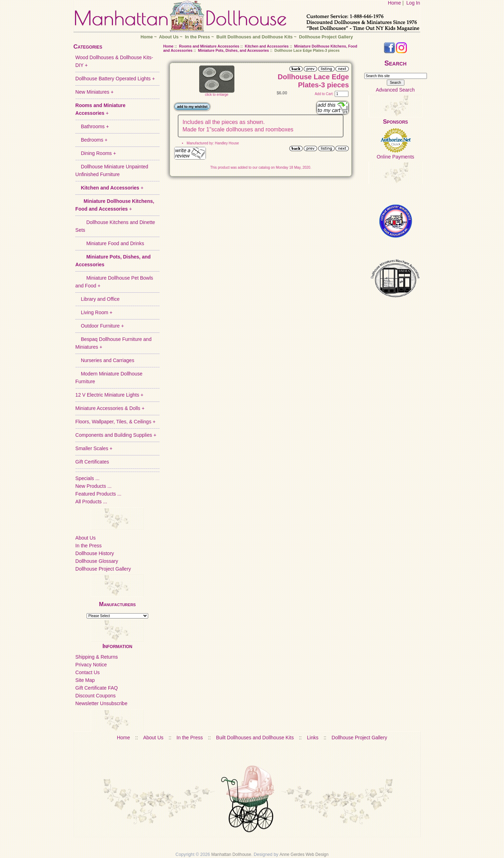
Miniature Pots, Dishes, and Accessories (234, 50)
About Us (169, 37)
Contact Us (87, 672)
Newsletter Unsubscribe (101, 703)
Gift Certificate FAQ (97, 688)
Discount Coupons (95, 696)
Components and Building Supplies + (116, 435)
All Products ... (91, 502)
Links (313, 738)
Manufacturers (117, 604)
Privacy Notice (91, 665)
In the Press (197, 37)
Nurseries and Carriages (105, 360)
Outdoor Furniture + (100, 326)
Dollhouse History (95, 553)
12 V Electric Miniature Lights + (109, 395)
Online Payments (395, 157)
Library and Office (97, 299)
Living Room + (94, 312)
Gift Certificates (92, 462)
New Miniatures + (94, 92)
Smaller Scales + (94, 448)
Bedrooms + (91, 140)
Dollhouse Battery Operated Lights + (115, 79)
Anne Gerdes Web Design (304, 854)
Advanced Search (395, 90)
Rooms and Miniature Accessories (209, 46)
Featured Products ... (98, 494)
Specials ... (87, 478)
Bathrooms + (92, 126)
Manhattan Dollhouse (231, 854)
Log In (413, 3)
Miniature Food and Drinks (110, 243)
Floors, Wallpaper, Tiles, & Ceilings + (115, 422)
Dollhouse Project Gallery (326, 37)
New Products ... (93, 486)
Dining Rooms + (96, 153)
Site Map (85, 680)
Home (394, 3)
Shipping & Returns (97, 657)
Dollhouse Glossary (97, 561)
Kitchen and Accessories (267, 46)
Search (395, 63)
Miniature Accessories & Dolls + (110, 408)
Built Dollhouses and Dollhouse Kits (255, 37)
